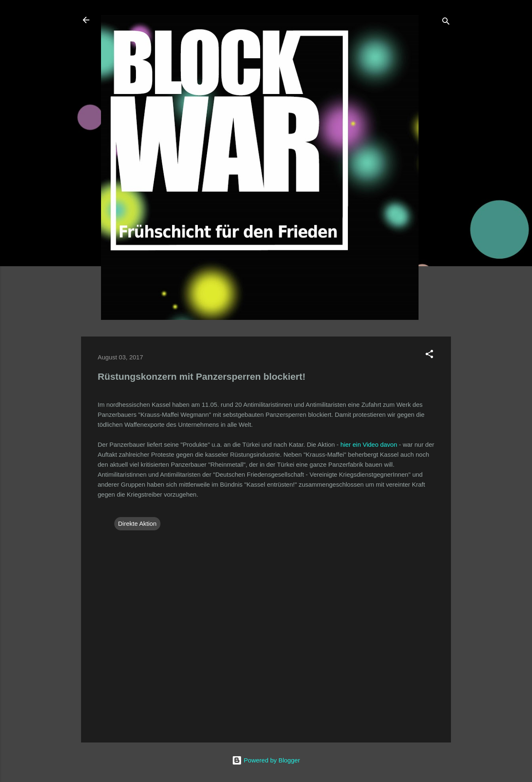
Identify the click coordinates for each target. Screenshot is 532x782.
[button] (429, 355)
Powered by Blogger (266, 760)
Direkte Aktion (137, 523)
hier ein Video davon (369, 444)
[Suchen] (446, 23)
